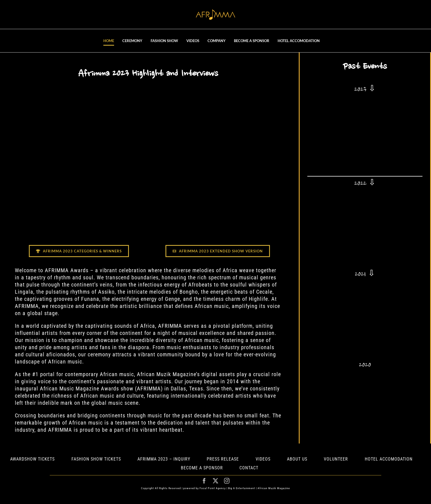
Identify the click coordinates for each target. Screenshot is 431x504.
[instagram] (227, 481)
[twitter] (216, 481)
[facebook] (204, 481)
